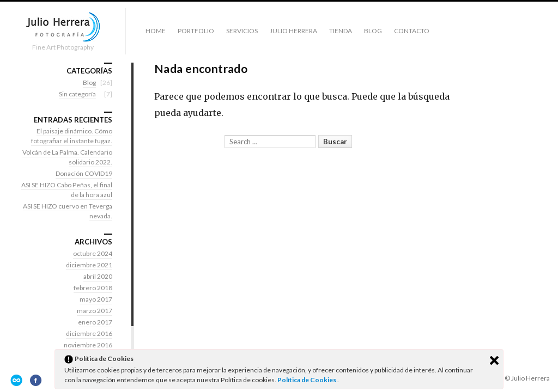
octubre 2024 (93, 253)
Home (156, 31)
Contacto (412, 31)
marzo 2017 (95, 311)
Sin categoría (77, 94)
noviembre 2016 (88, 345)
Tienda (341, 31)
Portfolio (196, 31)
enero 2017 (95, 322)
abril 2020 (98, 276)
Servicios (242, 31)
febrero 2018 (93, 288)
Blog (373, 31)
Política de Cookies (307, 380)
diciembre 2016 (89, 333)
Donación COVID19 (84, 173)
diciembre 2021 (89, 265)
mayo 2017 (96, 299)
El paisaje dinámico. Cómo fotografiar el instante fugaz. (72, 136)
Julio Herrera (293, 31)
